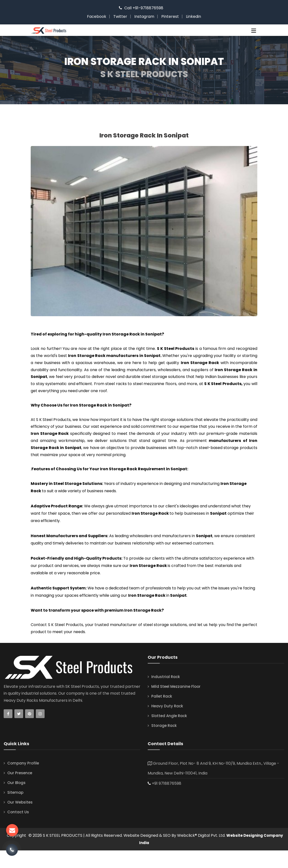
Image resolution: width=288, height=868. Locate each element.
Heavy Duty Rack (168, 724)
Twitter (120, 16)
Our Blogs (17, 800)
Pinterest (170, 16)
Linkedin (193, 16)
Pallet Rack (162, 714)
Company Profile (24, 781)
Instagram (144, 16)
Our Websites (21, 820)
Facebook (97, 16)
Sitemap (16, 810)
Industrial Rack (166, 694)
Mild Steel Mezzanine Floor (177, 704)
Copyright (25, 853)
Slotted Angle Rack (170, 733)
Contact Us (19, 830)
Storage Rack (165, 743)
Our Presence (20, 790)
